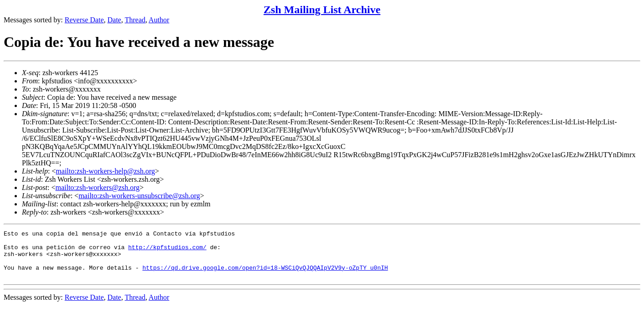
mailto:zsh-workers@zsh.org (97, 187)
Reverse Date (84, 20)
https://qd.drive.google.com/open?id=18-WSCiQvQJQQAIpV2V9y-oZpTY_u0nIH (265, 276)
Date (114, 20)
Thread (135, 20)
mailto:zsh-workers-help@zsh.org (105, 171)
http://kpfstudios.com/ (167, 251)
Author (159, 20)
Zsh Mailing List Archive (322, 10)
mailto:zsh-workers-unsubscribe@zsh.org (139, 196)
